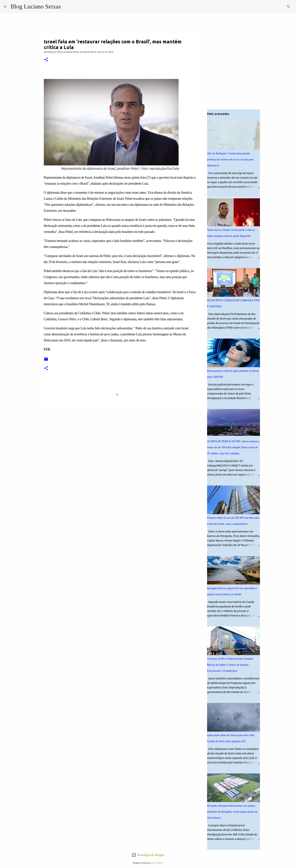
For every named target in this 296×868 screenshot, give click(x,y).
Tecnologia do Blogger (148, 855)
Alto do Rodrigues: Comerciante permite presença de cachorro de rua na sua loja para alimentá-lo (230, 159)
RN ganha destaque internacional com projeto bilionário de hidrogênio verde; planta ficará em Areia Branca (232, 812)
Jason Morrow (157, 863)
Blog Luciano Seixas (36, 6)
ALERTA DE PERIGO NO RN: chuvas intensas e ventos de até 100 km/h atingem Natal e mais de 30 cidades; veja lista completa (234, 447)
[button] (46, 60)
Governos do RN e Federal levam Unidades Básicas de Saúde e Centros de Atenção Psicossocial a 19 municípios (230, 665)
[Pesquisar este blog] (273, 7)
